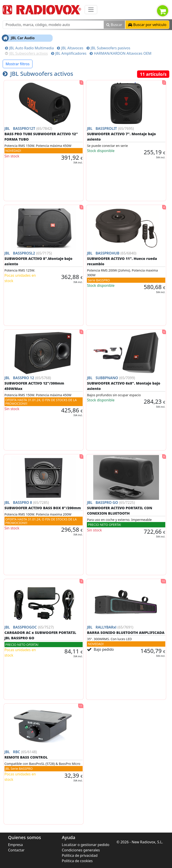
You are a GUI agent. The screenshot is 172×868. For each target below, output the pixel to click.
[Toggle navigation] (91, 10)
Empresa (15, 845)
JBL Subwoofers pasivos (108, 48)
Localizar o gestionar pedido (86, 845)
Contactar (16, 850)
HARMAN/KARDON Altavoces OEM (120, 53)
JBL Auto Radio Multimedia (29, 48)
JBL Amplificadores (69, 53)
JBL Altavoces (70, 48)
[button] (147, 25)
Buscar (114, 25)
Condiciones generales (81, 850)
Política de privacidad (80, 855)
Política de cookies (77, 861)
